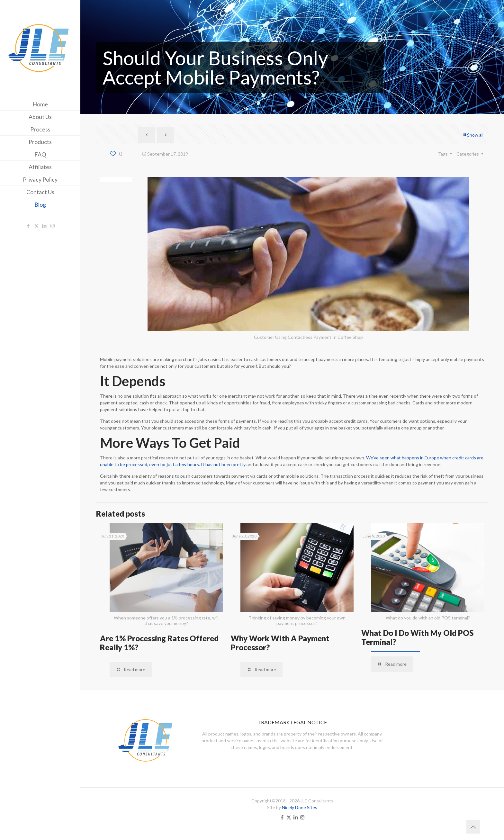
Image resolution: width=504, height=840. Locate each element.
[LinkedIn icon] (45, 226)
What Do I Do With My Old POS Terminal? (417, 637)
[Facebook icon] (28, 226)
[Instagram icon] (53, 226)
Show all (473, 135)
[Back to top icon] (473, 827)
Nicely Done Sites (300, 807)
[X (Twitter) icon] (36, 226)
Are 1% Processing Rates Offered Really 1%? (159, 643)
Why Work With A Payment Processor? (280, 643)
